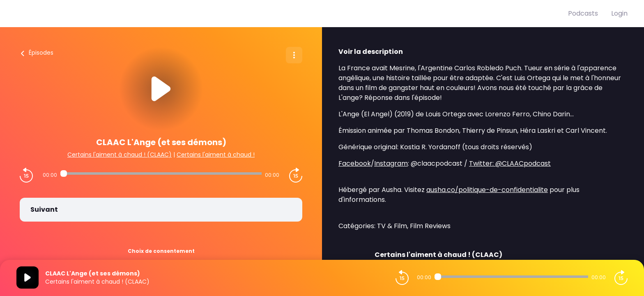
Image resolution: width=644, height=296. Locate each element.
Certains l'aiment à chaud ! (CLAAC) (120, 155)
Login (619, 13)
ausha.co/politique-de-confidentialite (487, 190)
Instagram (391, 163)
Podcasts (583, 13)
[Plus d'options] (294, 55)
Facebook (355, 163)
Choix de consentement (161, 251)
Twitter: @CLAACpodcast (510, 163)
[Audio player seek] (161, 173)
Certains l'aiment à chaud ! (216, 155)
